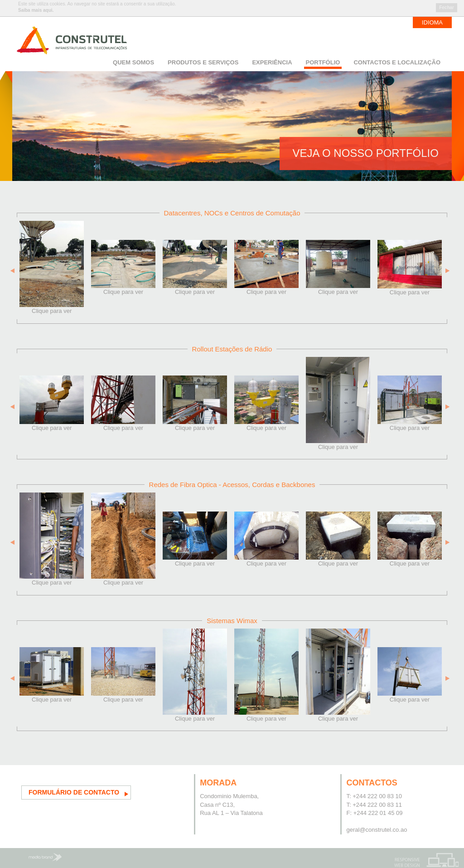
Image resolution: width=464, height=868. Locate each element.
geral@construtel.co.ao (377, 830)
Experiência (272, 62)
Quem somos (133, 62)
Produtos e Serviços (203, 62)
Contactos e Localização (397, 62)
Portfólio (323, 62)
